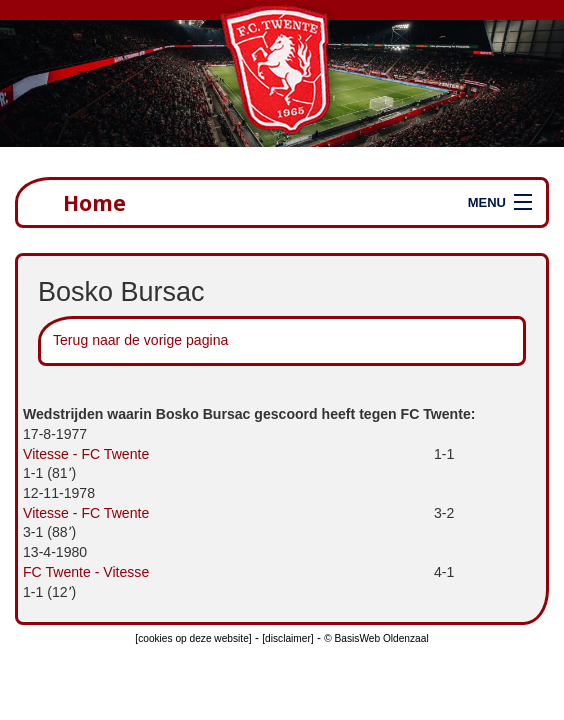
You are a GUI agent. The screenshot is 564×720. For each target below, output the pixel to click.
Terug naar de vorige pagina (140, 340)
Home (94, 202)
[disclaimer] (287, 638)
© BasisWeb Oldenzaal (376, 638)
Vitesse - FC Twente (86, 454)
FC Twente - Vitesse (86, 572)
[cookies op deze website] (193, 638)
